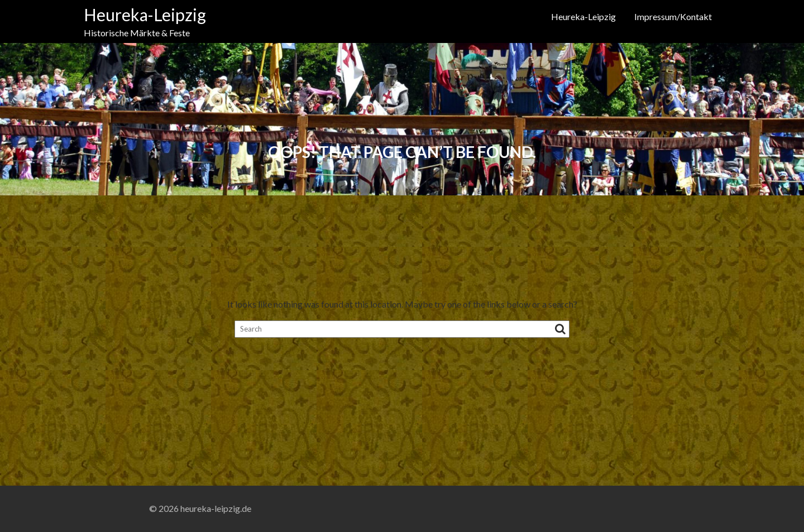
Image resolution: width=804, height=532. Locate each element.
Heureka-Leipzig (145, 15)
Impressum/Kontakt (673, 16)
